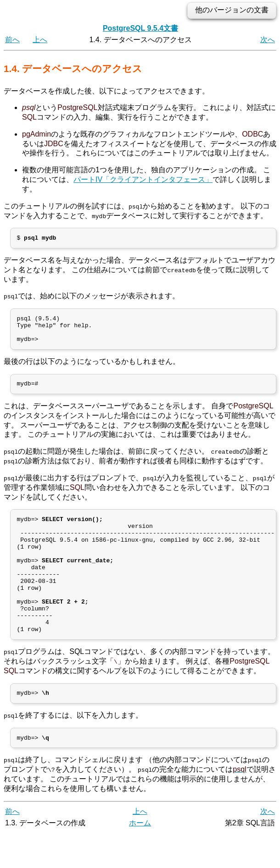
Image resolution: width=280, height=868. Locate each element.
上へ (40, 40)
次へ (268, 40)
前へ (12, 40)
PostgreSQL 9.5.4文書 (140, 28)
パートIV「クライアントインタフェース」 (143, 179)
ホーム (140, 858)
